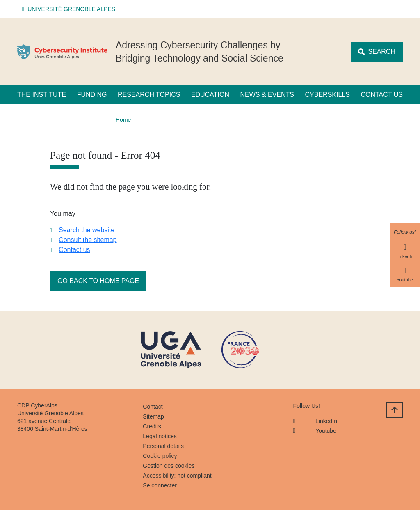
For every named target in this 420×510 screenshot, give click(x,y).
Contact (153, 407)
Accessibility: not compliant (177, 476)
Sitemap (153, 416)
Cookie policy (160, 456)
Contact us (382, 95)
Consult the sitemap (88, 240)
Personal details (163, 446)
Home (123, 120)
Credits (152, 426)
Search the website (87, 230)
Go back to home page (98, 281)
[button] (70, 9)
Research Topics (149, 95)
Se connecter (160, 485)
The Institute (42, 95)
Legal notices (160, 436)
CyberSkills (328, 95)
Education (210, 95)
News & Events (267, 95)
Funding (92, 95)
